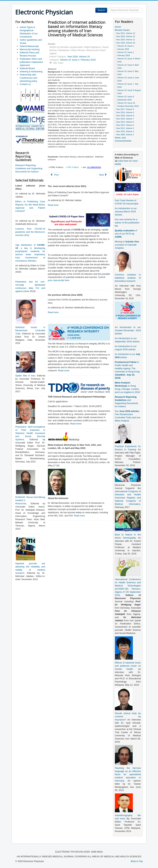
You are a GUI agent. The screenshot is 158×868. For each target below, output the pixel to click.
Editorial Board (27, 68)
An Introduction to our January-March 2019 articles (126, 212)
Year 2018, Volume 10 (78, 57)
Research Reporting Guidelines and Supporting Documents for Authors (29, 168)
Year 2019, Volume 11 (126, 40)
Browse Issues (122, 30)
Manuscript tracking (30, 49)
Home (118, 27)
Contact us (25, 84)
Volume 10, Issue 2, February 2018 (78, 60)
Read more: (64, 371)
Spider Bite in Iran (25, 376)
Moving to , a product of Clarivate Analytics (127, 245)
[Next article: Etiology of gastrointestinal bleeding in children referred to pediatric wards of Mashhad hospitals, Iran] (103, 175)
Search (101, 10)
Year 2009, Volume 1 (125, 135)
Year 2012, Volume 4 (125, 125)
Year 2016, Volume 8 (125, 116)
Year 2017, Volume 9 (125, 109)
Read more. (53, 205)
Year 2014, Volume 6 (125, 112)
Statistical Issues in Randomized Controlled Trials (30, 330)
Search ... (107, 8)
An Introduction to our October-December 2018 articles (128, 330)
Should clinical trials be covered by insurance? (128, 716)
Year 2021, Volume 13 (126, 33)
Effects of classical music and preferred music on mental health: (128, 666)
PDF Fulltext (73, 167)
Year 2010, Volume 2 (125, 131)
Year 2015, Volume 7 (125, 119)
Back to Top (137, 861)
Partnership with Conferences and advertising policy (29, 78)
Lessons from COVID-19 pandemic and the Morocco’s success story (30, 232)
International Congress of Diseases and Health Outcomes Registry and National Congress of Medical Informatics (128, 498)
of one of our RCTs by (126, 234)
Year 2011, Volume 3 (125, 128)
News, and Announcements (123, 139)
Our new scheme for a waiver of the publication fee (127, 223)
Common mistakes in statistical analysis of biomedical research (128, 278)
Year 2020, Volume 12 (126, 36)
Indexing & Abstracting (31, 71)
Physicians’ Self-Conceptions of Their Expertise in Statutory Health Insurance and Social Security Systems (30, 433)
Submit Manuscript (29, 46)
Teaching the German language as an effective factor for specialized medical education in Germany (128, 774)
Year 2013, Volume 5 (125, 122)
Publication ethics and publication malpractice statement (31, 62)
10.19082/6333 (94, 167)
